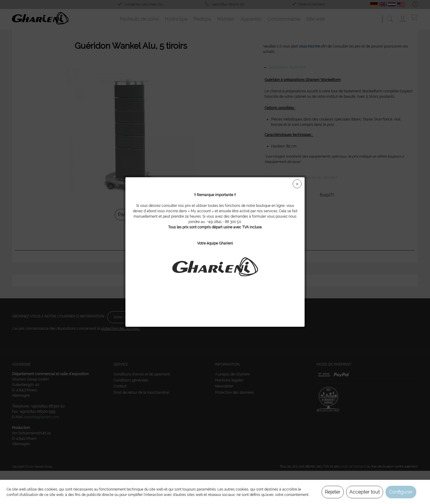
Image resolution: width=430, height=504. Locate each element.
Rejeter (333, 492)
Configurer (401, 492)
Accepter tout (365, 492)
